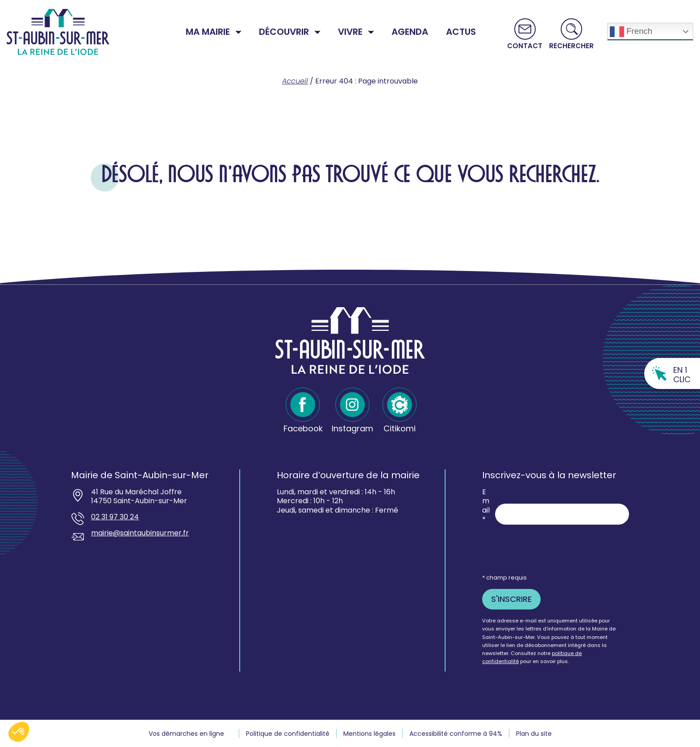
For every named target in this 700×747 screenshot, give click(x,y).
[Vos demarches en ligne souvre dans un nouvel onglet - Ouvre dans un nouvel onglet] (190, 734)
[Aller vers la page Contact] (525, 34)
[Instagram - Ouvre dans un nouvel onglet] (352, 411)
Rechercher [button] (571, 45)
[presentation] (550, 549)
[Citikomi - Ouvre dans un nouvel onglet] (400, 411)
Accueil (295, 81)
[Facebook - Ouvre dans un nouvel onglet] (303, 411)
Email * (486, 506)
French (631, 32)
